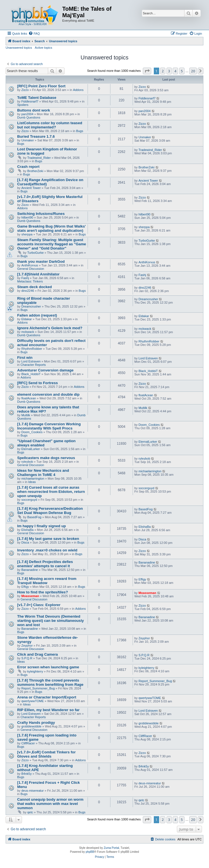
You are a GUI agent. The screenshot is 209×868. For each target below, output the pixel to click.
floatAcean (29, 398)
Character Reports (33, 365)
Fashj (25, 278)
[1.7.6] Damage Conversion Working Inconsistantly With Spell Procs (49, 426)
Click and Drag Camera (37, 654)
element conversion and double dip (48, 394)
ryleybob (27, 462)
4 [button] (175, 71)
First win (25, 358)
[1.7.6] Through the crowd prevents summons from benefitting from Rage (50, 682)
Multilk (26, 415)
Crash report (28, 167)
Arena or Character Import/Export (47, 697)
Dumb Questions (29, 117)
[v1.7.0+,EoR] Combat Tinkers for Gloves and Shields (46, 754)
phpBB (90, 852)
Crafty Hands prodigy (36, 723)
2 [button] (163, 71)
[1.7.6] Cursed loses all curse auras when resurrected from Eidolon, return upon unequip (51, 492)
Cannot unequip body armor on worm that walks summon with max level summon (50, 804)
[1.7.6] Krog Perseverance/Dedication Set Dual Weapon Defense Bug (50, 511)
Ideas (32, 482)
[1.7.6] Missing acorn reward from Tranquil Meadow (47, 581)
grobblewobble (32, 726)
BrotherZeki (35, 171)
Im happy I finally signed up (42, 526)
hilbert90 (27, 217)
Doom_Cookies (32, 432)
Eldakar (27, 319)
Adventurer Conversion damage (45, 370)
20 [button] (193, 71)
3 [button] (169, 71)
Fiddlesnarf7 (30, 101)
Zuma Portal (111, 848)
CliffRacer (28, 743)
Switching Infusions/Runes (41, 214)
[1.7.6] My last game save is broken (48, 539)
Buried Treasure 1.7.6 (36, 136)
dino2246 (28, 291)
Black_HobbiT (31, 374)
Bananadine (30, 570)
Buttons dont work (34, 110)
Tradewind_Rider (39, 158)
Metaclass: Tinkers (30, 281)
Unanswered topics (19, 48)
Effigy (25, 587)
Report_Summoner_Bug (38, 688)
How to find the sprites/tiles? (43, 592)
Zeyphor (27, 646)
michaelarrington (33, 478)
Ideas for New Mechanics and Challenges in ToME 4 (43, 473)
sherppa (27, 234)
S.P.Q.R (27, 658)
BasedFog (34, 517)
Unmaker (28, 140)
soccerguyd (29, 500)
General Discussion (31, 269)
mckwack (28, 332)
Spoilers (23, 105)
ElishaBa (27, 530)
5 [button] (182, 71)
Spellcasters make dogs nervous (46, 458)
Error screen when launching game (48, 667)
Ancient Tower (31, 188)
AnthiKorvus (30, 265)
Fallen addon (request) (37, 315)
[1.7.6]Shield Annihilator (38, 274)
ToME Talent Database (37, 98)
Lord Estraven (31, 361)
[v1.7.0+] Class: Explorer (39, 605)
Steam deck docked (35, 287)
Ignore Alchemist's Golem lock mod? (50, 328)
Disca (25, 542)
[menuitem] (34, 34)
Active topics (44, 48)
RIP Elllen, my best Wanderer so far (48, 710)
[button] (147, 71)
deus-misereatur (33, 791)
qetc (30, 812)
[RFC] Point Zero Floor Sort (41, 86)
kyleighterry (35, 671)
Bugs (80, 131)
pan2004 (27, 114)
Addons (78, 90)
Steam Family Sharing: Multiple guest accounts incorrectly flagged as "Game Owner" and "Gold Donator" (52, 244)
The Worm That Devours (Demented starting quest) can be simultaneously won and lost (51, 621)
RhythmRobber (32, 349)
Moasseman (30, 596)
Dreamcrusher (31, 306)
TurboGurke (35, 253)
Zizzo (25, 90)
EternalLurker (31, 449)
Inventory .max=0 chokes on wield (47, 550)
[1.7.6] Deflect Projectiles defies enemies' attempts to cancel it (45, 564)
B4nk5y (27, 774)
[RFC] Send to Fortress (37, 383)
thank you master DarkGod (41, 261)
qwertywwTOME (33, 701)
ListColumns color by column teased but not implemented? (50, 125)
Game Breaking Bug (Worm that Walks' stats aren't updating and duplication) (52, 228)
